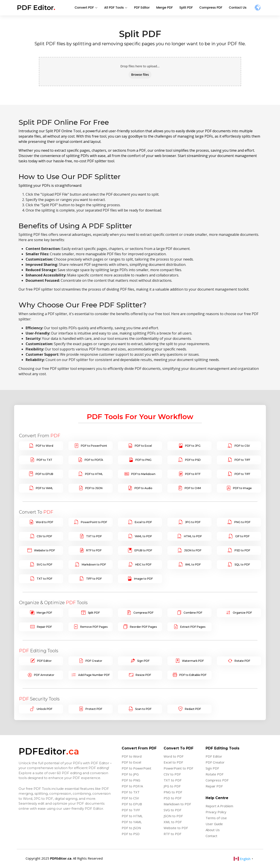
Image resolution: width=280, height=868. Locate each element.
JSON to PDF (193, 550)
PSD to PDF (242, 550)
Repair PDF (44, 627)
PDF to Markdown (143, 474)
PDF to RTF (193, 474)
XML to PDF (193, 565)
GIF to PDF (242, 536)
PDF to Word (44, 446)
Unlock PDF (44, 709)
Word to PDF (44, 522)
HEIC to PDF (143, 565)
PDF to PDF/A (94, 460)
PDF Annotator (44, 675)
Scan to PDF (143, 709)
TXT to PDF (94, 536)
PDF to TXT (44, 460)
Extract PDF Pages (193, 627)
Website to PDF (44, 550)
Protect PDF (94, 709)
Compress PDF (212, 8)
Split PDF (188, 8)
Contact (211, 836)
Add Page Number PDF (94, 675)
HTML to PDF (193, 536)
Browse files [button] (140, 75)
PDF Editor (145, 8)
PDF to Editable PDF (193, 675)
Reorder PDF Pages (143, 627)
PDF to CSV (242, 446)
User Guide (214, 824)
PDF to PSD (193, 460)
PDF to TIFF (242, 460)
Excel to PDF (143, 522)
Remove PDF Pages (94, 627)
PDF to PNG (143, 460)
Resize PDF (143, 675)
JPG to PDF (193, 522)
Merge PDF (167, 8)
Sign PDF (143, 661)
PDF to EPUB (44, 474)
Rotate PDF (242, 661)
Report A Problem (219, 806)
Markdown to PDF (94, 565)
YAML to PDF (143, 536)
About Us (213, 830)
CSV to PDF (44, 536)
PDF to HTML (94, 474)
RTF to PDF (94, 550)
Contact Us (238, 8)
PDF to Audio (143, 488)
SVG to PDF (44, 565)
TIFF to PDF (94, 579)
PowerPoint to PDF (94, 522)
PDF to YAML (44, 488)
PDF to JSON (94, 488)
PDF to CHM (193, 488)
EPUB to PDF (143, 550)
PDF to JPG (193, 446)
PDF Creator (94, 661)
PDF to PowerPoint (94, 446)
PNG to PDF (242, 522)
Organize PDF (242, 613)
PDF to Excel (143, 446)
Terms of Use (216, 818)
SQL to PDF (242, 565)
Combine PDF (193, 613)
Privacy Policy (216, 812)
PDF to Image (242, 488)
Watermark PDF (193, 661)
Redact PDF (193, 709)
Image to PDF (143, 579)
